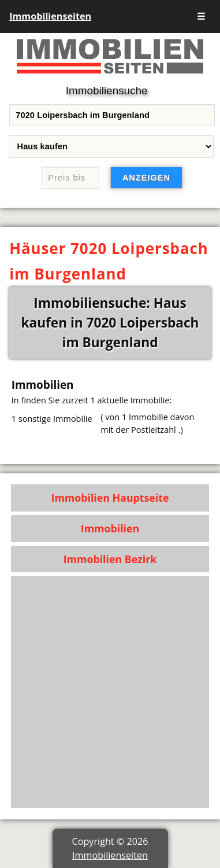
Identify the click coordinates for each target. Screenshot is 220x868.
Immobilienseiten (50, 16)
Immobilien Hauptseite (110, 498)
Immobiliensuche (107, 91)
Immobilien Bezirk (110, 559)
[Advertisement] (110, 692)
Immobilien (110, 528)
